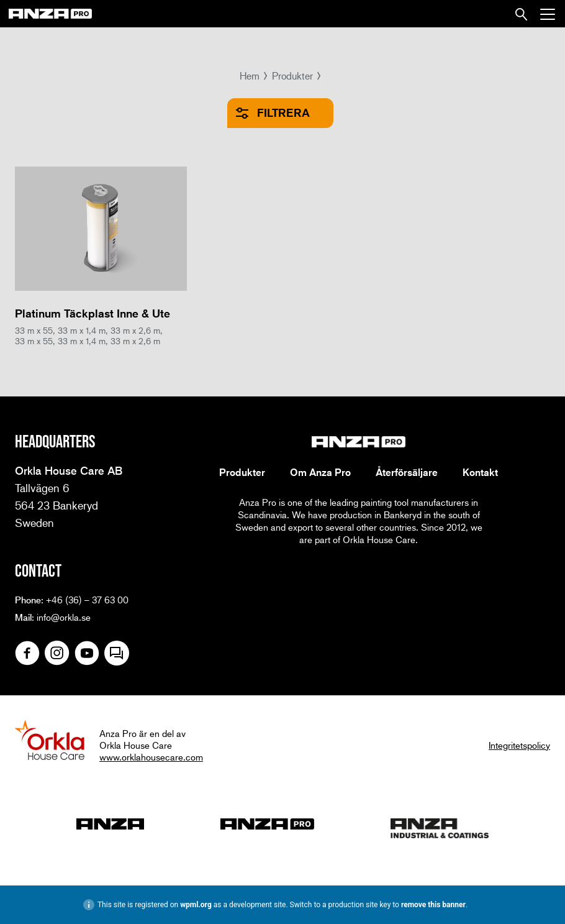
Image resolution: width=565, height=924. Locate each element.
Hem (250, 75)
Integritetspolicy (519, 745)
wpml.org (196, 905)
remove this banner (433, 905)
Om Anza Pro (320, 472)
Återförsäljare (407, 472)
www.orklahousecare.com (151, 757)
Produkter (292, 75)
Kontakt (480, 472)
